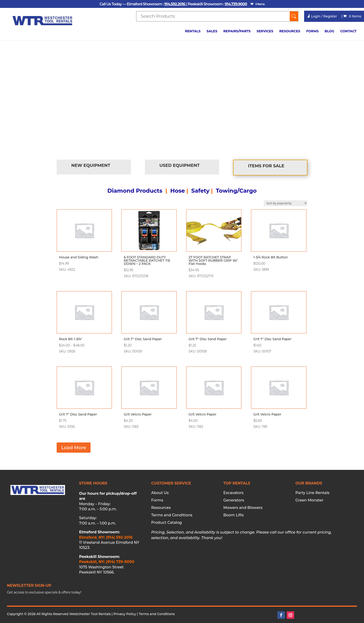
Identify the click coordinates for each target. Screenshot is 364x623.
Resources (290, 31)
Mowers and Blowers (243, 508)
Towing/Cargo (236, 191)
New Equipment (91, 165)
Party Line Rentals (313, 493)
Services (265, 31)
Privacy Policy (125, 614)
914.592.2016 (175, 4)
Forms (312, 31)
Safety (200, 191)
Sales (212, 31)
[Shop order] (286, 203)
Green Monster (310, 500)
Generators (234, 500)
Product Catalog (166, 523)
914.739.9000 (236, 4)
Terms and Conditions (172, 515)
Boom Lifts (234, 515)
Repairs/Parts (237, 31)
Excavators (233, 493)
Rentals (193, 31)
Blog (329, 31)
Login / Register (322, 16)
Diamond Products (135, 191)
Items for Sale (266, 166)
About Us (160, 493)
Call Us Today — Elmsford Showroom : (132, 4)
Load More (74, 448)
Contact (348, 31)
